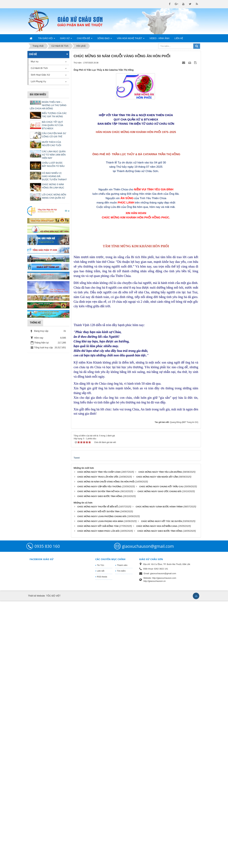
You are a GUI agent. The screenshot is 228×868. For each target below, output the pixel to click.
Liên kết (101, 838)
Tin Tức (101, 832)
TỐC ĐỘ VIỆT (53, 863)
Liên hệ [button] (179, 38)
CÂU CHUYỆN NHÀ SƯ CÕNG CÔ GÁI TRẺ (54, 135)
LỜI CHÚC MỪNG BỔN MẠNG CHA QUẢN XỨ (54, 196)
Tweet (77, 725)
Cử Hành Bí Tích (39, 68)
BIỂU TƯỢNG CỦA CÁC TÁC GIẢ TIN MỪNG (54, 115)
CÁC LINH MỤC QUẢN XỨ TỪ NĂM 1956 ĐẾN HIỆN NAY (54, 155)
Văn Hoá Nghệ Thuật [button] (131, 39)
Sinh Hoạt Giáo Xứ (40, 75)
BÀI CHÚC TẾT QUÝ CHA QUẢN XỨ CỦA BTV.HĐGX (53, 125)
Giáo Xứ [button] (66, 39)
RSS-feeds (102, 844)
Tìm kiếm (121, 838)
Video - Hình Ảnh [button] (159, 38)
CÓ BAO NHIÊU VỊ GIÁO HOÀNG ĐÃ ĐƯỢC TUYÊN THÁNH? (54, 176)
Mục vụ (35, 61)
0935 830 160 (47, 813)
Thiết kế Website (37, 863)
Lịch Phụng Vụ (38, 81)
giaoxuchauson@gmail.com (148, 813)
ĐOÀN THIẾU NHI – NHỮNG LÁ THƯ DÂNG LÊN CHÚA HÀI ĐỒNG (48, 105)
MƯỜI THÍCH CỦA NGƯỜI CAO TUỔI (52, 144)
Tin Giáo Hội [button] (47, 39)
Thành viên (122, 832)
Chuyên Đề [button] (85, 39)
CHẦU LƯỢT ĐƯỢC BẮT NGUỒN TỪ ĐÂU (53, 164)
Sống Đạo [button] (105, 39)
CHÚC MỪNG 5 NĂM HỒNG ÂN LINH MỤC (53, 186)
